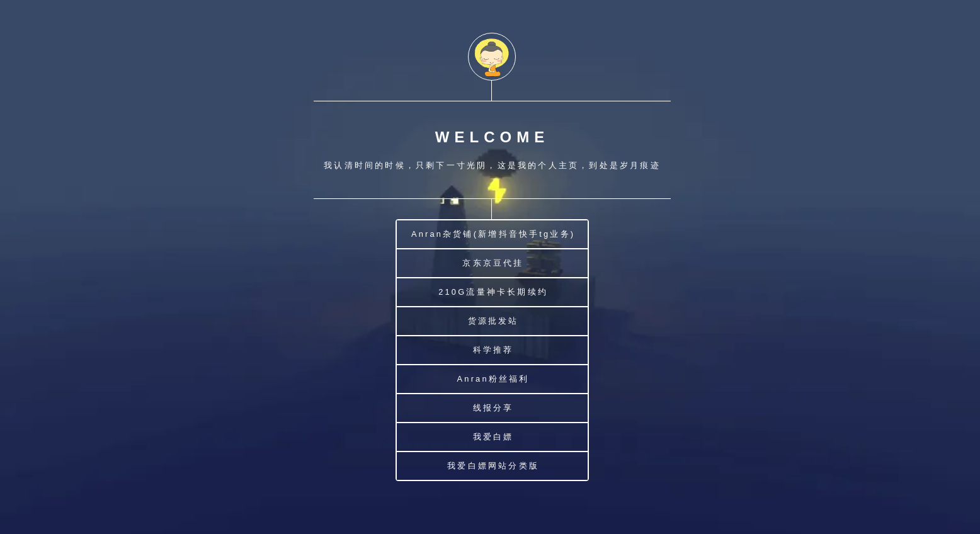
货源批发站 (493, 321)
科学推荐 (493, 350)
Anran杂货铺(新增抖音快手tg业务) (493, 234)
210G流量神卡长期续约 (493, 292)
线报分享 (493, 408)
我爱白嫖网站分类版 (493, 466)
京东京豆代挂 (493, 263)
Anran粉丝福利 (493, 379)
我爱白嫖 (493, 437)
